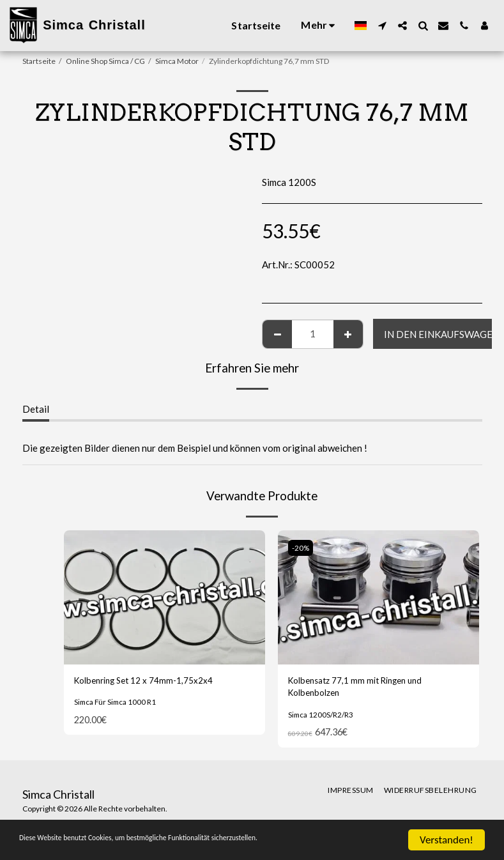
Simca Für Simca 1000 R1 (117, 704)
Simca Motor (177, 61)
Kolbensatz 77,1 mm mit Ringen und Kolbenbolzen (363, 689)
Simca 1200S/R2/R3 (321, 718)
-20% (302, 548)
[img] (164, 597)
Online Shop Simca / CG (105, 61)
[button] (382, 26)
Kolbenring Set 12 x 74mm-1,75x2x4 (152, 682)
